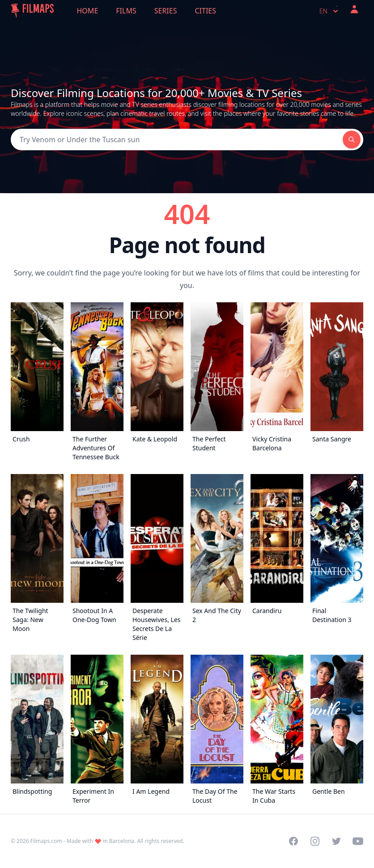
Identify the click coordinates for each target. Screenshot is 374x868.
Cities (205, 11)
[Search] (177, 140)
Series (166, 11)
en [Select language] (330, 11)
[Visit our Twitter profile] (336, 841)
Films (126, 11)
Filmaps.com (46, 841)
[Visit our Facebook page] (293, 841)
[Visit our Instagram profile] (315, 841)
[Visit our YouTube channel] (358, 841)
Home (88, 11)
